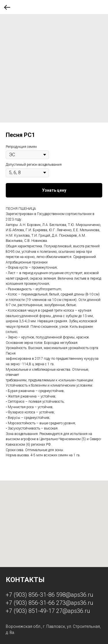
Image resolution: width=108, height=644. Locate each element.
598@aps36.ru (75, 595)
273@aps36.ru (75, 603)
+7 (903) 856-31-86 (30, 595)
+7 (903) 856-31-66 (30, 603)
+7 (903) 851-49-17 (30, 611)
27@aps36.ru (73, 611)
